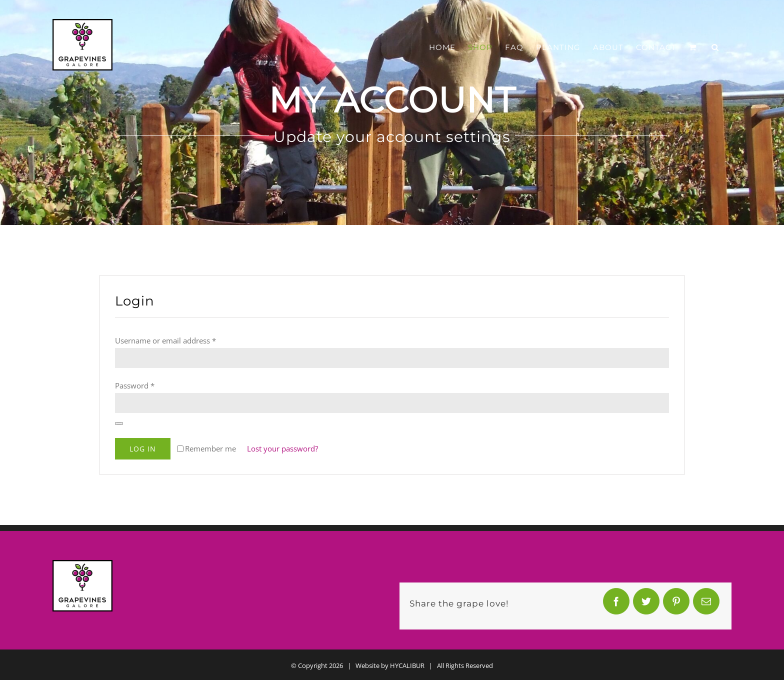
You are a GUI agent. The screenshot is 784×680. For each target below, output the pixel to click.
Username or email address (165, 340)
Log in (143, 449)
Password (135, 385)
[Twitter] (646, 604)
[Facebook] (616, 604)
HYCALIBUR (407, 665)
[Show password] (119, 423)
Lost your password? (282, 448)
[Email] (706, 604)
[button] (715, 47)
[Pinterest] (676, 604)
